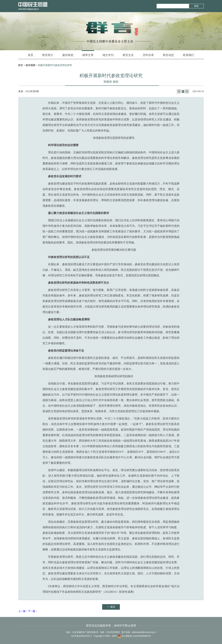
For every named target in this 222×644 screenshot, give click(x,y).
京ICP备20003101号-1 (82, 636)
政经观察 (31, 65)
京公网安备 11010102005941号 (134, 636)
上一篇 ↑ (23, 611)
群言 (21, 65)
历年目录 (148, 55)
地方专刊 (108, 55)
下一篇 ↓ (33, 611)
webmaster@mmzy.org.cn (144, 632)
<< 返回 (111, 607)
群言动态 (168, 55)
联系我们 (189, 55)
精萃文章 (88, 53)
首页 (31, 55)
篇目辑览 (68, 55)
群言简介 (48, 55)
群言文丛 (128, 55)
